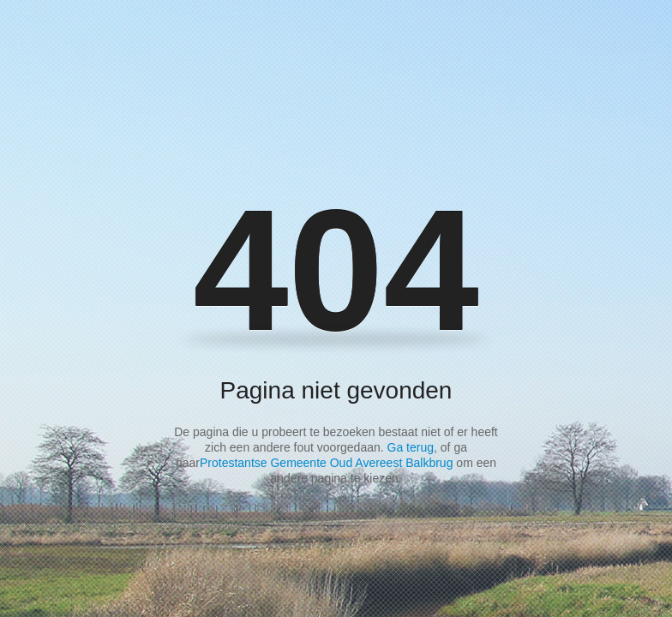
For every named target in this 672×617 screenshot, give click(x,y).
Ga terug (411, 447)
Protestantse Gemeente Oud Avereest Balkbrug (326, 463)
